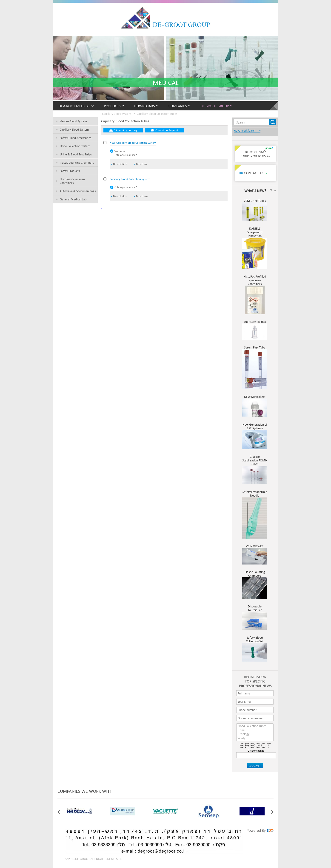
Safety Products (70, 171)
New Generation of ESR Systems (255, 428)
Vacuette (120, 151)
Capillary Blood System (74, 129)
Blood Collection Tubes (255, 726)
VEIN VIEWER (255, 548)
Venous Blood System (73, 121)
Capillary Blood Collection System (130, 179)
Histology (255, 734)
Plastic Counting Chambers (77, 163)
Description (120, 164)
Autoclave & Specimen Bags (78, 191)
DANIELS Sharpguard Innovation (255, 234)
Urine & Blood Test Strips (76, 154)
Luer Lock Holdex (255, 323)
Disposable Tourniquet (255, 610)
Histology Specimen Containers (72, 181)
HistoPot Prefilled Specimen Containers (255, 282)
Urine (255, 730)
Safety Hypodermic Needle (255, 495)
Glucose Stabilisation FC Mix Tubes (255, 462)
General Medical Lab (73, 199)
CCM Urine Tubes (255, 202)
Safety (255, 738)
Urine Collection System (75, 146)
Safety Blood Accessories (76, 138)
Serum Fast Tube (255, 349)
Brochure (142, 164)
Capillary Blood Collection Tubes (157, 114)
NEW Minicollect (255, 399)
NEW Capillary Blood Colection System (133, 143)
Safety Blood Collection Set (255, 641)
